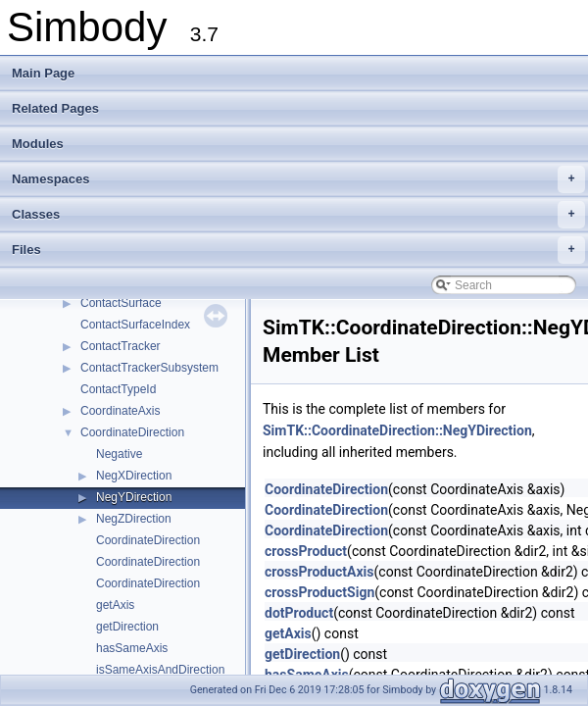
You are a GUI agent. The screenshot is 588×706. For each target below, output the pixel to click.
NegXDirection (134, 476)
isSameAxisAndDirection (160, 670)
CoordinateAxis (120, 411)
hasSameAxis (132, 648)
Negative (119, 454)
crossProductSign (319, 592)
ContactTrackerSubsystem (149, 368)
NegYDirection (134, 497)
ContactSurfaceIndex (135, 325)
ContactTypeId (118, 389)
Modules (38, 144)
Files (298, 250)
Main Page (43, 73)
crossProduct (306, 551)
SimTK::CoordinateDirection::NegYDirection (397, 430)
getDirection (127, 627)
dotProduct (299, 613)
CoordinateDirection (132, 432)
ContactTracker (121, 346)
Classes (298, 215)
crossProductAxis (319, 572)
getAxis (115, 605)
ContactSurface (121, 303)
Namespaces (298, 179)
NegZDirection (134, 519)
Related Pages (55, 108)
